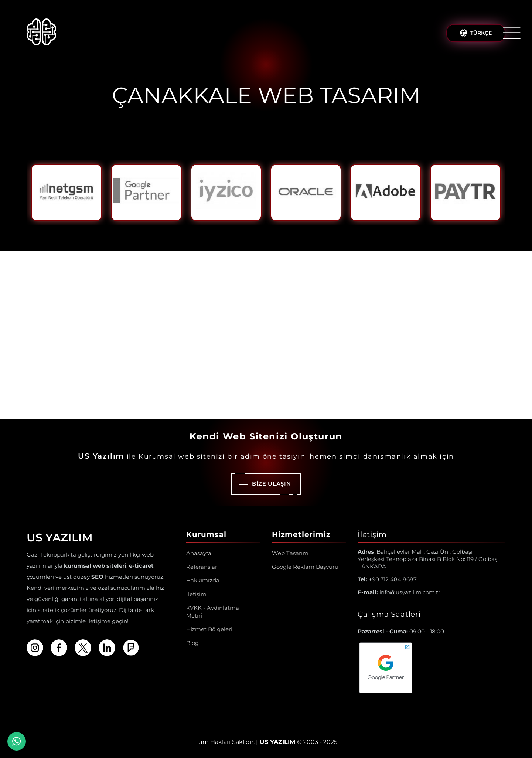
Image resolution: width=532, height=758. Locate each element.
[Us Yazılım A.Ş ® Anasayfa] (41, 33)
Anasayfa (199, 553)
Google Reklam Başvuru (305, 567)
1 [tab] (260, 231)
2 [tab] (272, 231)
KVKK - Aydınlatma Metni (213, 612)
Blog (192, 643)
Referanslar (202, 567)
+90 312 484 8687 (387, 579)
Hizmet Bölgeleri (209, 629)
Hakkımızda (203, 580)
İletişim (196, 594)
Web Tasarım (290, 553)
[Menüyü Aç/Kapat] (512, 33)
